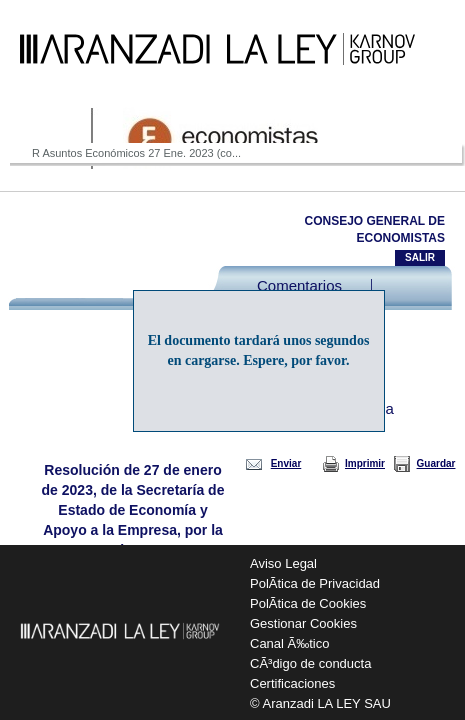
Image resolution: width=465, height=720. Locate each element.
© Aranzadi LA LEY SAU (320, 703)
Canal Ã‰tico (289, 643)
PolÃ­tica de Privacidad (315, 583)
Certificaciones (292, 683)
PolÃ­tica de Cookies (308, 603)
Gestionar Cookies (303, 623)
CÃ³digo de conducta (310, 663)
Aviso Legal (283, 563)
